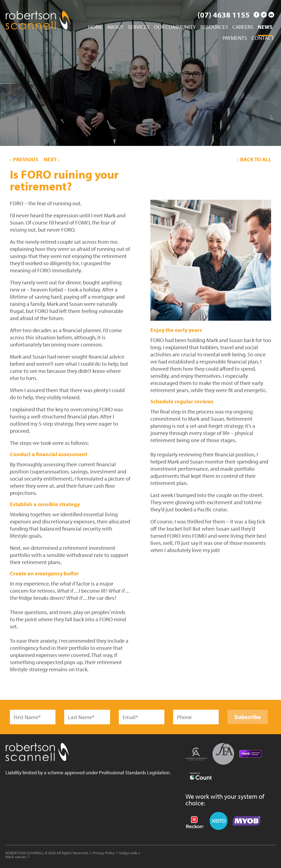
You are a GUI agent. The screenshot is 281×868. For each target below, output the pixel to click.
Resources (214, 27)
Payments (235, 38)
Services (139, 27)
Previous (24, 159)
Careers (243, 27)
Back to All (254, 159)
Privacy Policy (104, 853)
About (115, 27)
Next (51, 159)
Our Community (175, 27)
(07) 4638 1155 (224, 15)
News (265, 27)
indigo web (129, 853)
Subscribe (248, 717)
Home (95, 27)
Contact (263, 38)
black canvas (16, 857)
